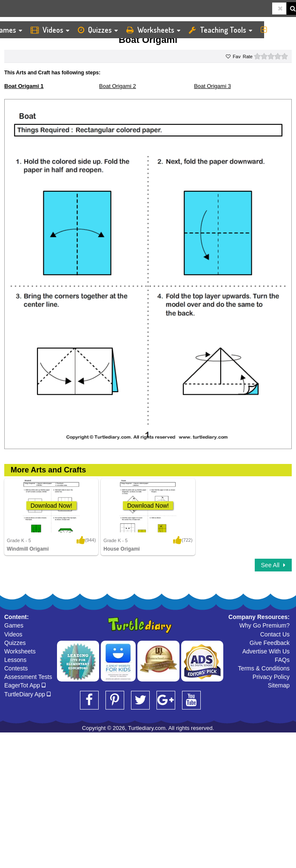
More (276, 30)
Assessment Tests (28, 677)
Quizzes (98, 30)
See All (273, 565)
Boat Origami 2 (118, 86)
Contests (16, 668)
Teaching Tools (221, 30)
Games (14, 625)
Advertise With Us (266, 651)
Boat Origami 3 (212, 86)
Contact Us (275, 634)
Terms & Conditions (264, 668)
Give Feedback (270, 643)
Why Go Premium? (265, 625)
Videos (50, 30)
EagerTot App (25, 685)
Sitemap (279, 685)
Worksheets (153, 30)
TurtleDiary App (27, 694)
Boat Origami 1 (24, 86)
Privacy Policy (271, 677)
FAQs (282, 660)
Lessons (15, 660)
